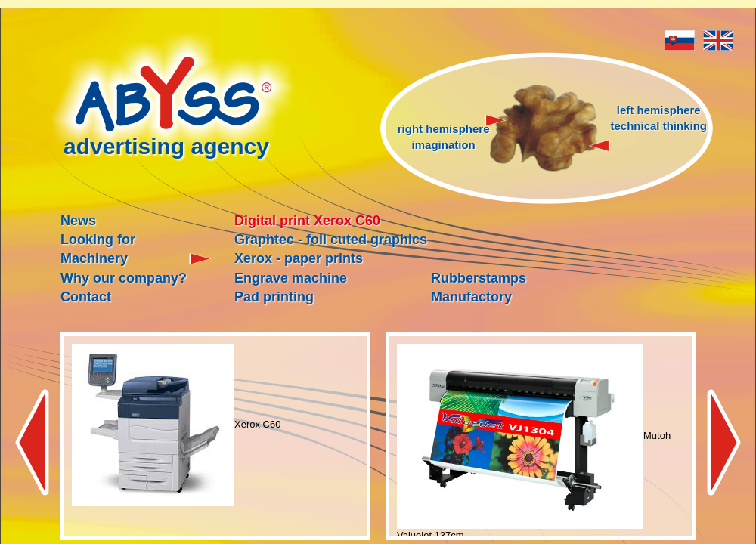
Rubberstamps (479, 278)
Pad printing (274, 297)
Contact (86, 297)
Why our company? (124, 278)
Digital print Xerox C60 (307, 221)
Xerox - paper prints (299, 258)
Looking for (98, 240)
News (78, 221)
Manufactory (471, 297)
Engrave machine (291, 278)
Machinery (94, 258)
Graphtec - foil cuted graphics (331, 240)
